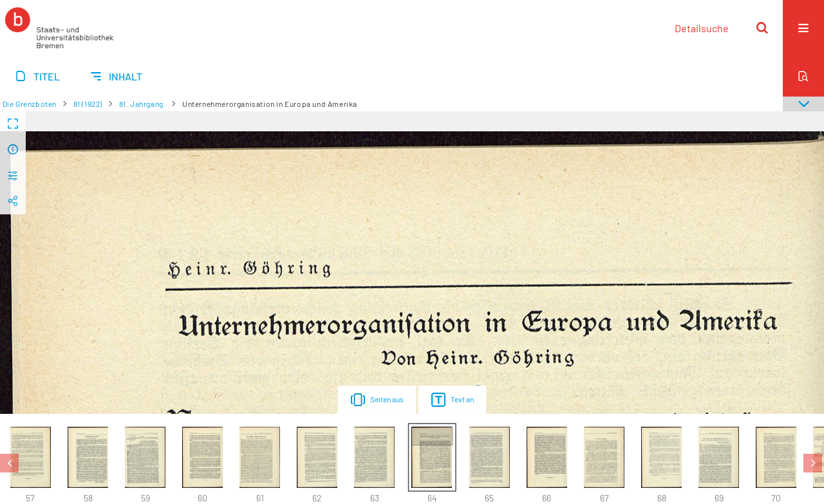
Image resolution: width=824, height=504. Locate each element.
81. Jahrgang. (143, 104)
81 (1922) (88, 104)
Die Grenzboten (30, 104)
